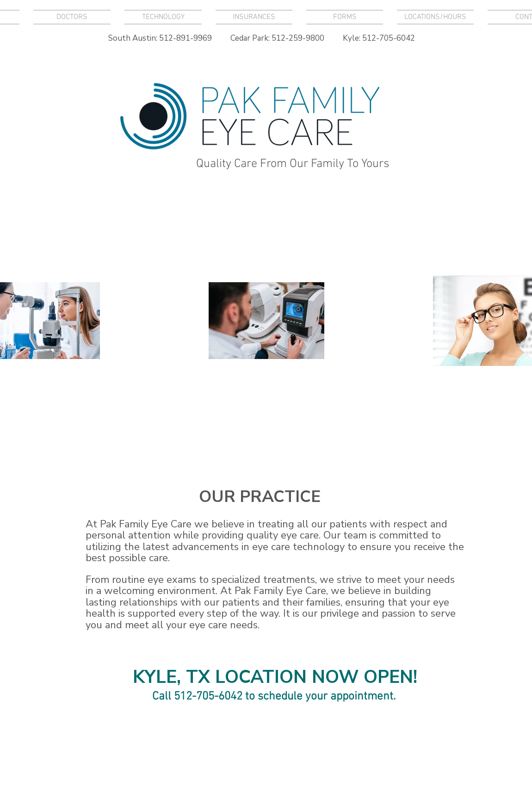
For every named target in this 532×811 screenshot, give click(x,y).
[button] (163, 17)
